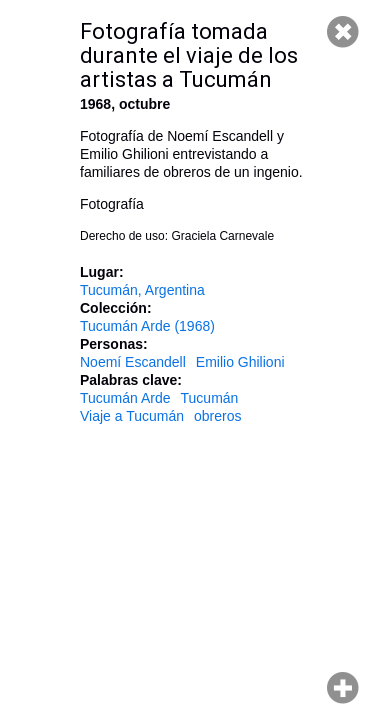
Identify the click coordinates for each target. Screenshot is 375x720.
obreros (217, 416)
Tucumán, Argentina (142, 290)
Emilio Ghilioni (240, 362)
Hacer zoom (343, 688)
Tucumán (210, 398)
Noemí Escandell (133, 362)
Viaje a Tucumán (132, 416)
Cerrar (343, 32)
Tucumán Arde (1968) (147, 326)
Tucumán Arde (125, 398)
